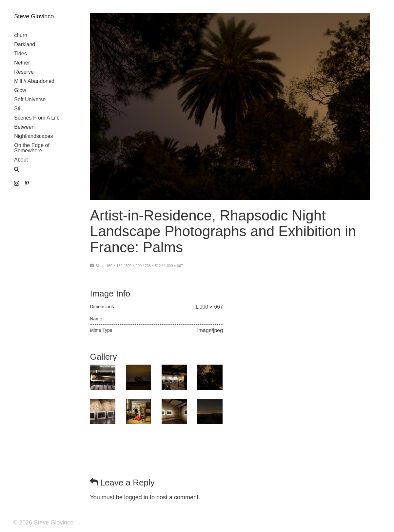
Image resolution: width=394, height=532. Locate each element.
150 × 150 (114, 266)
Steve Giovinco (34, 16)
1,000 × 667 (173, 266)
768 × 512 (153, 266)
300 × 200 (134, 266)
